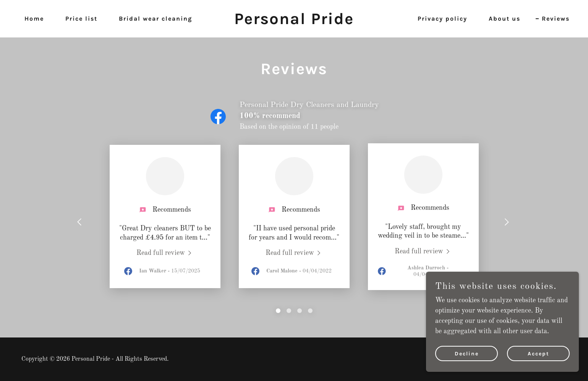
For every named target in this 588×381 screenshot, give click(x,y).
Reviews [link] (556, 19)
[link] (294, 22)
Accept (539, 354)
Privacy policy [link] (442, 19)
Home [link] (34, 19)
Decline (467, 354)
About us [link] (505, 19)
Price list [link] (81, 19)
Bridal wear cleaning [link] (156, 19)
